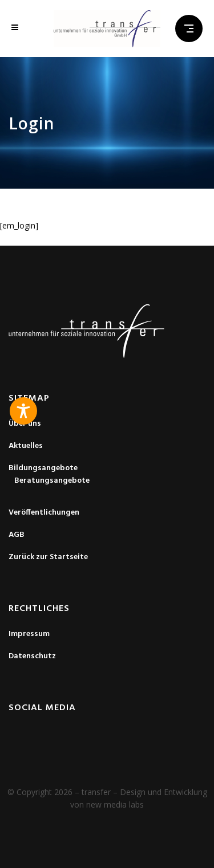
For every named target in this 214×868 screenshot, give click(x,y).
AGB (17, 535)
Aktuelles (26, 446)
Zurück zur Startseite (48, 557)
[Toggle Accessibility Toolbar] (23, 411)
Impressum (29, 634)
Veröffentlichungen (44, 513)
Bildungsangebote (43, 468)
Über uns (25, 424)
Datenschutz (32, 657)
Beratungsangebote (52, 481)
